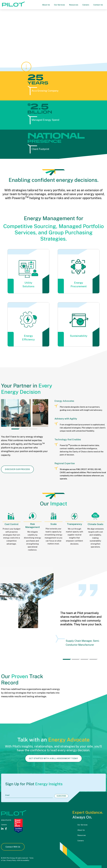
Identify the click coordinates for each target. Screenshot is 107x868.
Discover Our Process (17, 469)
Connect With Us (13, 847)
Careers (86, 5)
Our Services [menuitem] (82, 825)
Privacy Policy (11, 860)
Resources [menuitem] (82, 835)
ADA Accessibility (23, 860)
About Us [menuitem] (81, 830)
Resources (74, 5)
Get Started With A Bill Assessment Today (53, 769)
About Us (46, 5)
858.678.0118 (6, 820)
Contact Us (98, 5)
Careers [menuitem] (81, 841)
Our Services (59, 5)
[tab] (16, 429)
